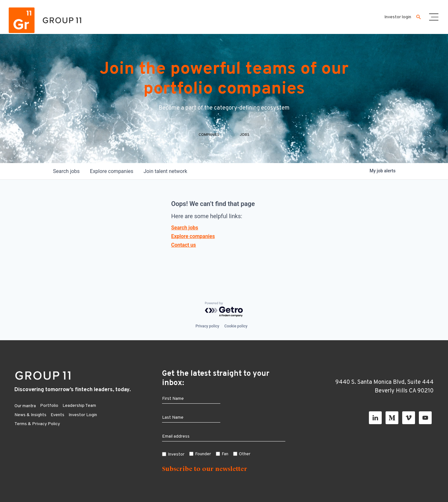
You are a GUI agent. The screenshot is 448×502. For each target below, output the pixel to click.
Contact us (184, 245)
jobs (66, 171)
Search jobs (185, 228)
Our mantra (25, 406)
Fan (225, 454)
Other (245, 454)
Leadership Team (79, 406)
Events (57, 415)
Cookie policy (236, 326)
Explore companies (193, 236)
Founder (203, 454)
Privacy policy (207, 326)
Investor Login (83, 415)
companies (112, 171)
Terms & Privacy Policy (37, 424)
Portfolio (49, 406)
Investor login (398, 17)
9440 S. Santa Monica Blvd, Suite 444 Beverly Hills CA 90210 (384, 387)
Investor (176, 454)
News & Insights (30, 415)
